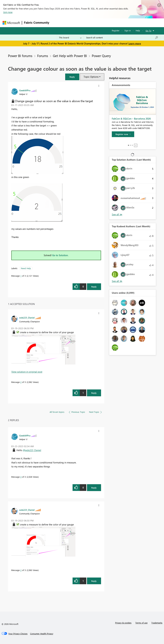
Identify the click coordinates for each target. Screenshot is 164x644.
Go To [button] (148, 31)
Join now (8, 12)
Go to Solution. (60, 255)
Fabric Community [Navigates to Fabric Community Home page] (37, 23)
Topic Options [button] (91, 77)
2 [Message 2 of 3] (21, 382)
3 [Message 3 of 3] (21, 477)
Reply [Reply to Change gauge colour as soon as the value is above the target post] (94, 287)
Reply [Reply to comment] (94, 393)
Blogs (112, 23)
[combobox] (122, 38)
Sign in (128, 30)
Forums (57, 23)
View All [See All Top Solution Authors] (117, 215)
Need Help (26, 268)
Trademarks (157, 623)
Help (138, 30)
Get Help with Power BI (70, 56)
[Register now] (123, 134)
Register (116, 30)
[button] (72, 77)
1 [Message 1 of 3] (21, 276)
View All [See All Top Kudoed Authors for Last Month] (117, 281)
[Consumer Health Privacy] (42, 634)
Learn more (135, 43)
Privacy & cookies (123, 623)
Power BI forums (20, 56)
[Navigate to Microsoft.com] (11, 23)
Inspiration (71, 23)
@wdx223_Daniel (32, 450)
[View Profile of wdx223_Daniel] (27, 318)
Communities (98, 23)
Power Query (101, 56)
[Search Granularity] (70, 38)
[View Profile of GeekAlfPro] (25, 90)
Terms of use (141, 623)
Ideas (84, 23)
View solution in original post (27, 372)
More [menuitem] (123, 23)
